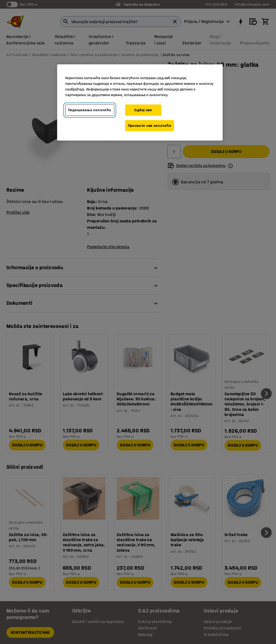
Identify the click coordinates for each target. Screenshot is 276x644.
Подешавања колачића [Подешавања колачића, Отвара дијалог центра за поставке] (90, 110)
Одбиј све (143, 110)
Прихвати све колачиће (150, 126)
